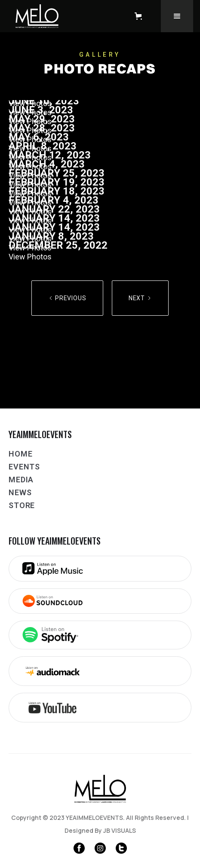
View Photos (30, 257)
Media (21, 480)
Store (22, 505)
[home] (63, 16)
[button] (140, 16)
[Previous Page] (67, 298)
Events (24, 467)
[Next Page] (140, 298)
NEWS (20, 492)
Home (20, 454)
